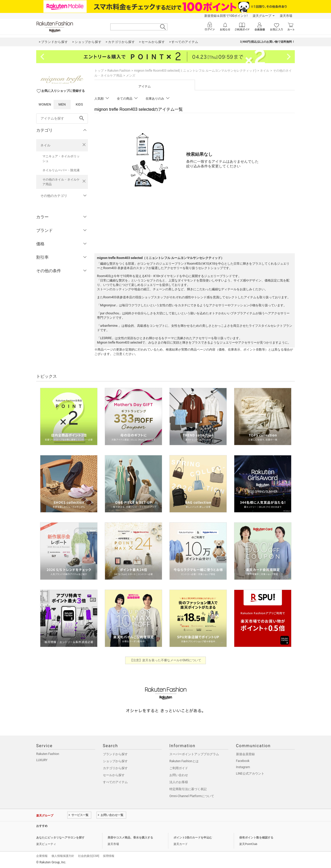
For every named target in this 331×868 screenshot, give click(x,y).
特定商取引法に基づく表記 (188, 789)
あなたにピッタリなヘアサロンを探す (60, 838)
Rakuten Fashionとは (184, 761)
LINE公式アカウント (250, 774)
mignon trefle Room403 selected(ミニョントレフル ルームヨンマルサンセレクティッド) (195, 71)
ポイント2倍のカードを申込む (193, 838)
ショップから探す (115, 761)
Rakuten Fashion (119, 71)
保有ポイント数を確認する (256, 838)
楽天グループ (262, 16)
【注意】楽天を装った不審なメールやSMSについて (166, 660)
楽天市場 (286, 16)
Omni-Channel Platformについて (192, 796)
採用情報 (109, 856)
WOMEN (45, 104)
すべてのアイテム (115, 782)
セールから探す (114, 775)
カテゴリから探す (115, 768)
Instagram (243, 767)
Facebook (243, 761)
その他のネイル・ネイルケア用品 (61, 182)
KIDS (79, 104)
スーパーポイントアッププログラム (194, 754)
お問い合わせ (179, 775)
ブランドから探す (115, 754)
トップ (99, 71)
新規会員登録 (245, 754)
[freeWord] (62, 118)
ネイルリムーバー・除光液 (61, 170)
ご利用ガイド (179, 768)
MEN (62, 104)
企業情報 (42, 856)
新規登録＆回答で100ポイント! (226, 16)
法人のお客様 (179, 782)
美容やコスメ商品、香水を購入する (130, 838)
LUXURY (42, 760)
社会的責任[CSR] (89, 856)
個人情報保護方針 (63, 856)
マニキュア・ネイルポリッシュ (61, 159)
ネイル (45, 145)
